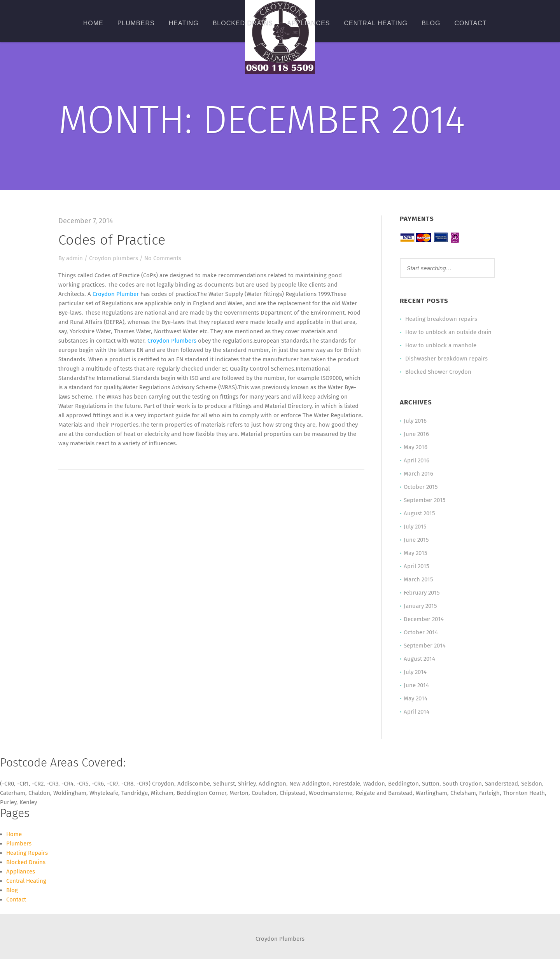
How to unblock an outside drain (448, 332)
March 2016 (418, 474)
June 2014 (416, 685)
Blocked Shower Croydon (438, 372)
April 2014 (416, 712)
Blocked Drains (243, 23)
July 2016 (415, 421)
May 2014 (416, 698)
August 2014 (419, 659)
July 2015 (415, 527)
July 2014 (415, 672)
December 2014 (424, 619)
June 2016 (416, 434)
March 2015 (418, 579)
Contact (470, 23)
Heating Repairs (27, 853)
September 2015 (425, 500)
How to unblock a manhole (441, 345)
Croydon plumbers (114, 258)
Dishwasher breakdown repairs (446, 359)
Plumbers (136, 23)
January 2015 (420, 606)
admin (74, 258)
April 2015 (416, 566)
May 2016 (416, 447)
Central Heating (375, 23)
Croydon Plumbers (172, 341)
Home (93, 23)
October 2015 (421, 487)
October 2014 (421, 632)
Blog (431, 23)
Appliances (308, 23)
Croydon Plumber (116, 294)
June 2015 (416, 540)
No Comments (163, 258)
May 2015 (416, 553)
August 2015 (419, 513)
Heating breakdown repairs (441, 319)
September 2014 (425, 646)
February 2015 (422, 593)
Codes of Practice (112, 240)
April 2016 (416, 460)
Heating (184, 23)
